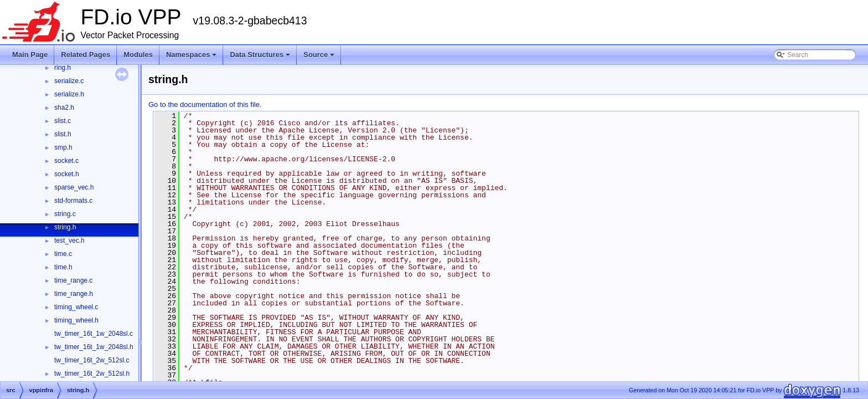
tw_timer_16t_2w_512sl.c (92, 360)
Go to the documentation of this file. (205, 104)
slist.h (63, 134)
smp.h (63, 147)
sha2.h (64, 108)
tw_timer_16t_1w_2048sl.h (94, 347)
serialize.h (69, 94)
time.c (63, 254)
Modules (138, 55)
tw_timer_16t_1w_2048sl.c (94, 334)
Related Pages (86, 55)
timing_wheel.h (76, 320)
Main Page (30, 55)
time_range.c (73, 280)
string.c (65, 214)
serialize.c (69, 81)
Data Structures (261, 58)
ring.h (63, 68)
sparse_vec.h (74, 187)
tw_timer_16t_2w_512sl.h (92, 374)
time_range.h (74, 294)
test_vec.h (69, 241)
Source (320, 58)
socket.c (66, 161)
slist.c (63, 121)
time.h (63, 267)
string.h (65, 227)
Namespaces (192, 58)
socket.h (67, 174)
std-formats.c (73, 201)
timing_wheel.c (76, 307)
